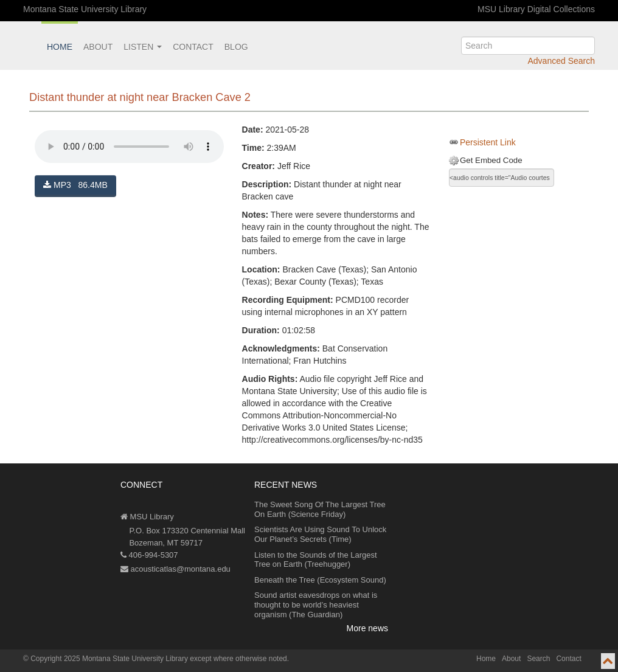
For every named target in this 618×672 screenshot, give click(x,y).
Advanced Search (561, 61)
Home (60, 47)
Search (538, 659)
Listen (143, 47)
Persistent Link (488, 142)
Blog (236, 47)
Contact (193, 47)
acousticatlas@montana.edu (175, 569)
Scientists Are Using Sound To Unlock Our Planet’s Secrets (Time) (320, 534)
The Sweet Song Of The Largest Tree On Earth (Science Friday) (320, 509)
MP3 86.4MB (75, 185)
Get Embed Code (491, 160)
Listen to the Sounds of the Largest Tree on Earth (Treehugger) (316, 560)
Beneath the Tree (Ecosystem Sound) (320, 580)
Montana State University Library (85, 9)
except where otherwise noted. (239, 659)
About (98, 47)
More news (367, 628)
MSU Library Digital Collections (536, 9)
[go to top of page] (608, 661)
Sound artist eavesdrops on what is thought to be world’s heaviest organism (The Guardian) (316, 604)
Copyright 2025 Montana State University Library (109, 659)
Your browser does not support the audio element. (129, 147)
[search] (528, 46)
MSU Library (147, 517)
